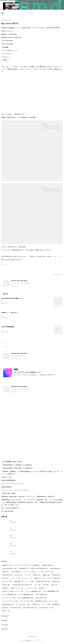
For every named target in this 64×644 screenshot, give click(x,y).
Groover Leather (48, 566)
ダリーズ (53, 601)
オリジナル (7, 582)
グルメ (27, 575)
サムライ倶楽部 (41, 595)
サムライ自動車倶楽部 (25, 598)
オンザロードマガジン (46, 572)
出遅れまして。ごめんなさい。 (10, 313)
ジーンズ (29, 582)
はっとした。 (27, 579)
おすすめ (18, 575)
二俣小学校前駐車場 (29, 500)
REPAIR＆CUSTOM (43, 582)
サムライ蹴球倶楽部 (26, 595)
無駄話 (46, 575)
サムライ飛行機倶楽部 (51, 592)
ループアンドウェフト (10, 601)
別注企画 (56, 575)
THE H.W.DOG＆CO (9, 569)
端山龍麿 (56, 605)
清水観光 (36, 605)
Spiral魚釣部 (18, 582)
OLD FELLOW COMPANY (39, 569)
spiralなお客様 (8, 605)
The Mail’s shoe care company (22, 585)
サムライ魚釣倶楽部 (9, 595)
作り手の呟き (15, 608)
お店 (46, 585)
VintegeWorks (55, 569)
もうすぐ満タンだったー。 (18, 528)
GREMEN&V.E (41, 601)
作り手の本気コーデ (46, 608)
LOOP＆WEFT (41, 598)
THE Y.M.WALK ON (30, 608)
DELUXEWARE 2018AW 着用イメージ (12, 298)
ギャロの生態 (16, 572)
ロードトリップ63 (30, 572)
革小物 (5, 588)
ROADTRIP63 (7, 575)
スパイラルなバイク (23, 605)
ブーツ (37, 585)
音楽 (5, 608)
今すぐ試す (24, 7)
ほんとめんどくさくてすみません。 (20, 520)
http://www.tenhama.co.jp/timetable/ (13, 484)
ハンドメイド (15, 579)
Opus (41, 588)
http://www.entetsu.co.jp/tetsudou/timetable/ (15, 490)
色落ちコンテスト (17, 588)
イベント (46, 605)
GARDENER (24, 569)
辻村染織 (36, 566)
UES (5, 579)
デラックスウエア (27, 601)
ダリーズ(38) (4, 264)
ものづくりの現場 (53, 579)
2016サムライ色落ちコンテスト (13, 592)
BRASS (56, 582)
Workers (37, 575)
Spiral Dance (7, 566)
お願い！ (6, 611)
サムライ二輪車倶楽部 (33, 592)
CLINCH (6, 585)
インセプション (31, 588)
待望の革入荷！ (15, 544)
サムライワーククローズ (22, 566)
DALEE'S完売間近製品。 (8, 327)
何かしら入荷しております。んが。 (20, 536)
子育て (54, 585)
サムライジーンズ (9, 598)
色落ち (5, 572)
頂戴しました (40, 579)
